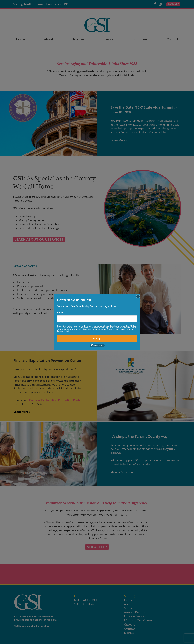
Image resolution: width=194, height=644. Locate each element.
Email (60, 313)
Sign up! (97, 339)
